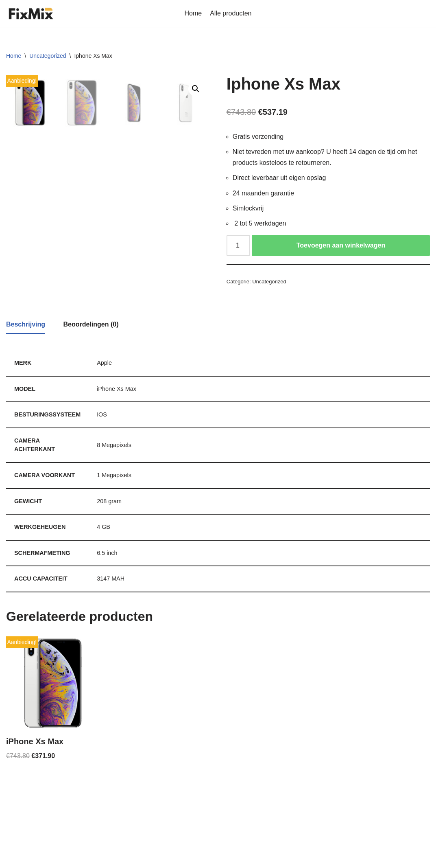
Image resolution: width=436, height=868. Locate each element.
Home (193, 13)
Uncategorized (48, 56)
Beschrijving (26, 371)
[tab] (26, 371)
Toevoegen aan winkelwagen (341, 245)
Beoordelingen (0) (91, 371)
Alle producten (231, 13)
